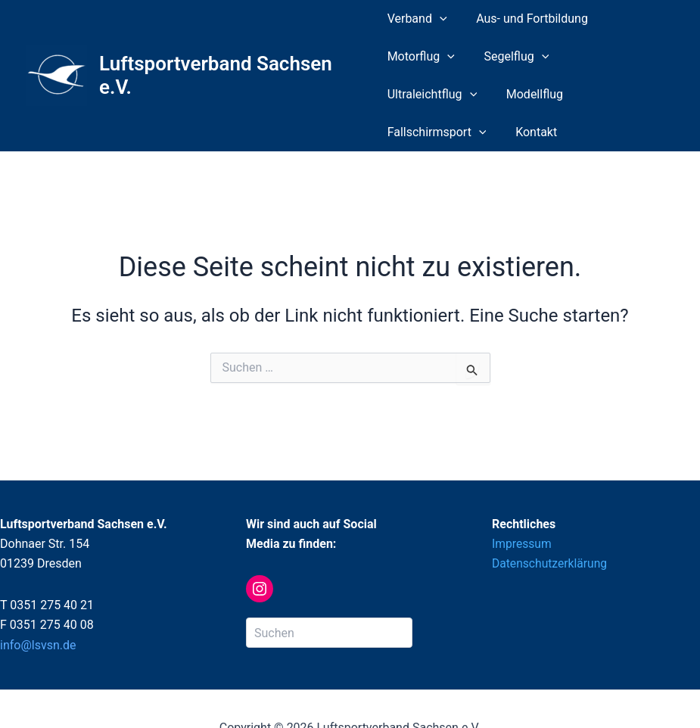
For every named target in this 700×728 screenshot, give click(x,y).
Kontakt (613, 94)
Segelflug (512, 57)
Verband (417, 19)
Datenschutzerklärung (551, 526)
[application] (440, 19)
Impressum (523, 506)
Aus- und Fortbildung (527, 19)
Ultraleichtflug (613, 57)
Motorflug (421, 57)
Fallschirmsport (518, 95)
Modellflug (416, 94)
